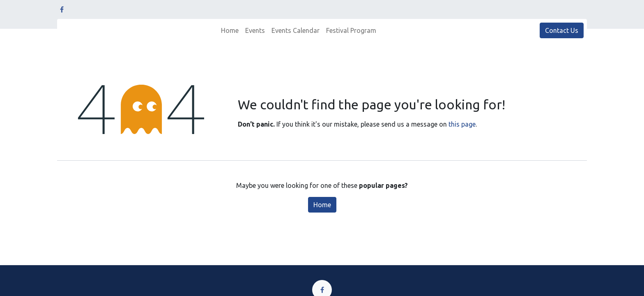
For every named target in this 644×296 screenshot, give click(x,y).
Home (322, 205)
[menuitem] (230, 30)
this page (462, 124)
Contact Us (562, 30)
